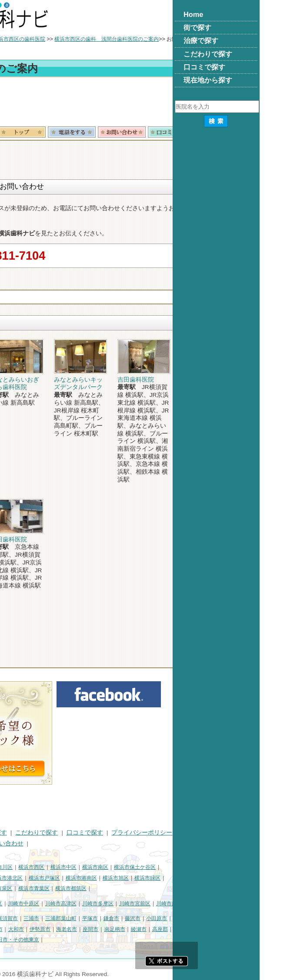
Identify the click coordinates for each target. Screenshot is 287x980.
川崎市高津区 (148, 904)
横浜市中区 (150, 867)
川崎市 (12, 904)
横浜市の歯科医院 (50, 39)
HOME (13, 833)
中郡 (266, 929)
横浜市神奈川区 (81, 867)
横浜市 (12, 867)
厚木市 (82, 929)
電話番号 (159, 132)
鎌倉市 (198, 918)
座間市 (177, 929)
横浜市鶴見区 (42, 867)
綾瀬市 (226, 929)
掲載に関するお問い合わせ (74, 843)
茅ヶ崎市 (15, 929)
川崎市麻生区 (259, 904)
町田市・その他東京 (103, 940)
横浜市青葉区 (121, 888)
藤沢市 (220, 918)
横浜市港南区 (168, 878)
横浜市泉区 (86, 888)
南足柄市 (202, 929)
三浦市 (118, 918)
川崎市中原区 (110, 904)
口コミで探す (172, 833)
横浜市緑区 (234, 878)
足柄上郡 (15, 940)
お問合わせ (209, 132)
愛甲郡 (39, 940)
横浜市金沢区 (57, 878)
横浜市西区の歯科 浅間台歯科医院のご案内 (194, 39)
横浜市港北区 (94, 878)
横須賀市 (94, 918)
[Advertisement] (143, 103)
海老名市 (154, 929)
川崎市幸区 (76, 904)
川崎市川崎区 (42, 904)
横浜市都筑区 (158, 888)
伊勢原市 (127, 929)
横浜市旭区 (203, 878)
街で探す (43, 833)
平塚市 (177, 918)
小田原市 (244, 918)
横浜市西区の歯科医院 (106, 39)
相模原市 (68, 918)
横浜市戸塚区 (131, 878)
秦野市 (60, 929)
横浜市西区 (118, 867)
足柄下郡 (63, 940)
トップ (12, 39)
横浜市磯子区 (20, 878)
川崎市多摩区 (185, 904)
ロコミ (259, 132)
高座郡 (247, 929)
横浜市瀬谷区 (20, 888)
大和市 (103, 929)
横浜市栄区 (54, 888)
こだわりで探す (123, 833)
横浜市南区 (182, 867)
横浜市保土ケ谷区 (222, 867)
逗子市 (39, 929)
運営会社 (17, 843)
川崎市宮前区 (222, 904)
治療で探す (79, 833)
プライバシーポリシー (229, 833)
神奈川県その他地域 (28, 918)
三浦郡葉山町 (148, 918)
